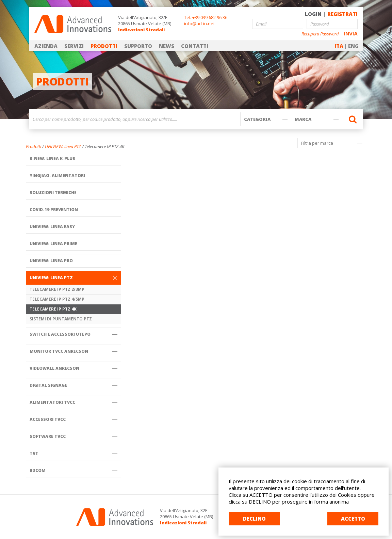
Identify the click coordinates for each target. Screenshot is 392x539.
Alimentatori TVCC (73, 402)
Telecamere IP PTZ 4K (53, 309)
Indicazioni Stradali (141, 30)
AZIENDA (46, 46)
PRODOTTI (104, 46)
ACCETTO (353, 519)
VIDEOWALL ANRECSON (73, 368)
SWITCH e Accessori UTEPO (73, 334)
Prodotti (34, 146)
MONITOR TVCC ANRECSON (73, 351)
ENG (353, 46)
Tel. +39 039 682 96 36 (206, 17)
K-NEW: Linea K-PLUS (73, 158)
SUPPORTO (138, 46)
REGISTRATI (342, 14)
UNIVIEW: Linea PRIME (73, 244)
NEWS (167, 46)
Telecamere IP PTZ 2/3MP (57, 289)
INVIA (351, 34)
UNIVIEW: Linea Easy (73, 227)
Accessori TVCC (73, 419)
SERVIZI (74, 46)
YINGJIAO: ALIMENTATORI (73, 176)
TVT (73, 453)
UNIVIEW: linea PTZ (63, 146)
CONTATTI (195, 46)
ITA (339, 46)
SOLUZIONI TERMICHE (73, 193)
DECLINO (254, 519)
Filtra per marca (332, 143)
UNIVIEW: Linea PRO (73, 261)
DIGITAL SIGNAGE (73, 385)
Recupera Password (320, 34)
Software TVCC (73, 436)
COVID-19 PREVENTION (73, 210)
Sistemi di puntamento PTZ (61, 319)
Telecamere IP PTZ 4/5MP (57, 299)
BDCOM (73, 470)
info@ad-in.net (199, 23)
